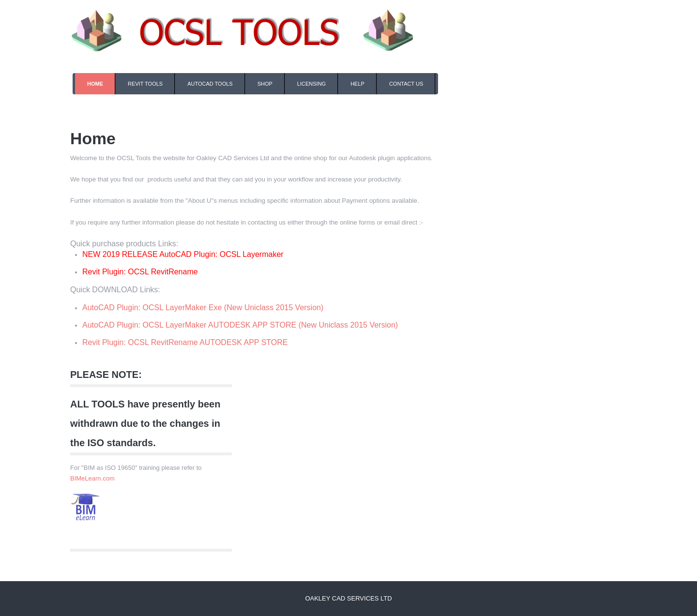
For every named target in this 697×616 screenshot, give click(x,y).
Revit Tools (145, 84)
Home (95, 84)
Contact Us (406, 84)
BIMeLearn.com (92, 478)
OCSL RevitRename (163, 272)
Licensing (311, 84)
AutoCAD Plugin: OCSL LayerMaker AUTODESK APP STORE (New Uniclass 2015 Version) (240, 325)
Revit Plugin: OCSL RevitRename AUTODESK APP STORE (185, 342)
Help (357, 84)
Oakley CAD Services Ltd (348, 598)
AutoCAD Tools (210, 84)
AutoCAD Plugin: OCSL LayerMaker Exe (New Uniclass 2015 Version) (203, 308)
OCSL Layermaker (252, 254)
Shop (265, 84)
